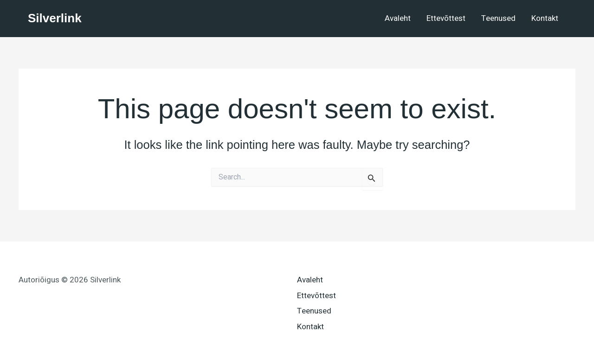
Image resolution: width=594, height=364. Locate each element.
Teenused (498, 18)
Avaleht (398, 18)
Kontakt (545, 18)
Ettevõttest (446, 18)
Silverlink (55, 18)
